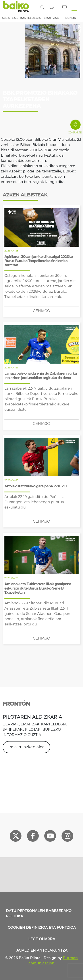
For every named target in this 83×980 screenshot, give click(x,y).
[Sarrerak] (62, 7)
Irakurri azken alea (27, 747)
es (51, 7)
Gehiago (41, 311)
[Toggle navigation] (74, 8)
